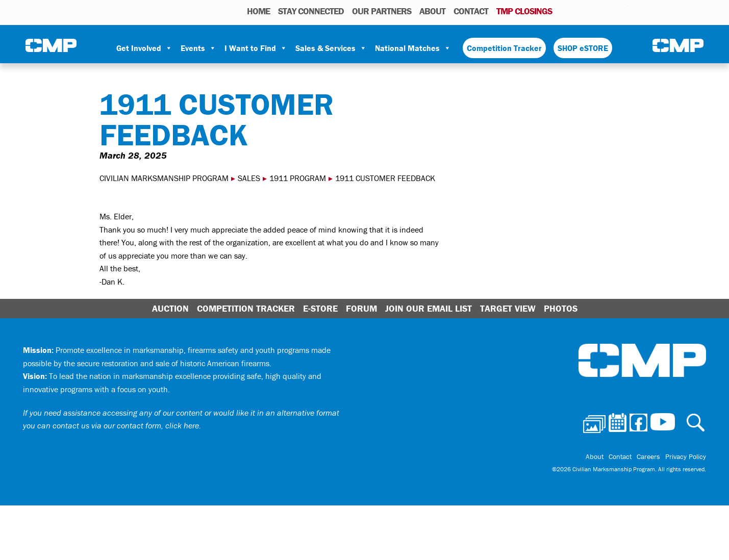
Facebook (594, 11)
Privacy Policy (686, 456)
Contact (471, 11)
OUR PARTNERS (382, 11)
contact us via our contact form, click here (126, 425)
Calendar (580, 11)
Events (198, 48)
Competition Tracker (504, 48)
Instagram (608, 11)
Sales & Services (331, 48)
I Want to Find (256, 48)
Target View (508, 308)
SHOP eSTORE (583, 48)
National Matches (413, 48)
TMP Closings (524, 11)
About (432, 11)
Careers (648, 456)
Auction (170, 308)
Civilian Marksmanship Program (51, 46)
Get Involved (144, 48)
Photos (564, 11)
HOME (258, 11)
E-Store (320, 308)
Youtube (622, 11)
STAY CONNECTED (311, 11)
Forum (361, 308)
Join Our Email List (429, 308)
